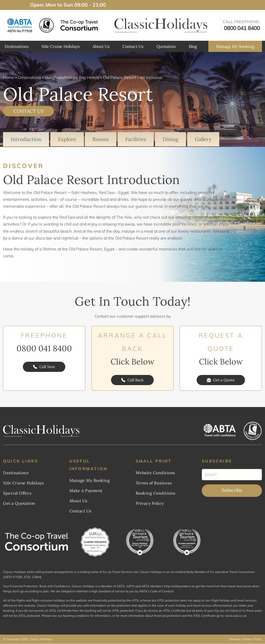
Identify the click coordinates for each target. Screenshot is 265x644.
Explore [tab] (67, 139)
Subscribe (232, 490)
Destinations (17, 46)
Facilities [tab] (136, 139)
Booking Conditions (155, 493)
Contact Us (133, 46)
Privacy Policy (150, 503)
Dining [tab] (171, 139)
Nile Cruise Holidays (60, 46)
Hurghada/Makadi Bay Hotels (72, 77)
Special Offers (17, 493)
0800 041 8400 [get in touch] (242, 28)
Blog (193, 46)
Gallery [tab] (204, 139)
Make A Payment (86, 491)
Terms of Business (154, 483)
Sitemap (235, 639)
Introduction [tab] (26, 139)
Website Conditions (155, 473)
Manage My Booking (235, 46)
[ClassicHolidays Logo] (161, 25)
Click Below (132, 362)
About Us (101, 46)
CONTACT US (28, 111)
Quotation (166, 46)
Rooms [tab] (101, 139)
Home (9, 77)
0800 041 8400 (44, 349)
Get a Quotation (19, 503)
